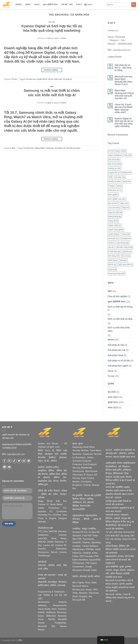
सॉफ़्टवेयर (19, 5)
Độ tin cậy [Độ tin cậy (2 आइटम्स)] (112, 265)
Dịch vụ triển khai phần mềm (119, 329)
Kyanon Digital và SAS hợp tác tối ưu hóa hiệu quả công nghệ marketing (124, 122)
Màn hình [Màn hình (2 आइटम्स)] (124, 203)
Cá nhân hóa (30, 79)
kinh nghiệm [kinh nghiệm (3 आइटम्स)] (113, 195)
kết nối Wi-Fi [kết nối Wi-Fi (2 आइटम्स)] (113, 203)
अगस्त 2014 (113, 408)
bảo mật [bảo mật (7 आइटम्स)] (128, 155)
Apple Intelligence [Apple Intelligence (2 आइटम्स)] (115, 155)
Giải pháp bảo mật (117, 350)
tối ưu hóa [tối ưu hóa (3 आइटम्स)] (126, 256)
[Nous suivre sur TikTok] (14, 461)
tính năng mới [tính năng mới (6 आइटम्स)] (114, 256)
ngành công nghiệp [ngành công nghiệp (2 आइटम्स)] (116, 230)
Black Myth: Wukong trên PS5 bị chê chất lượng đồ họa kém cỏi (124, 94)
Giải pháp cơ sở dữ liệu (119, 361)
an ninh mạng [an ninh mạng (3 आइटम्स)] (114, 151)
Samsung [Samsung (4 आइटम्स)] (126, 234)
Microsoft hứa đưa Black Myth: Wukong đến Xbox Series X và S (124, 80)
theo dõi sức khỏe (73, 148)
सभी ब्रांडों (64, 5)
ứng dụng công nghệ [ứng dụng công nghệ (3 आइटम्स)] (117, 273)
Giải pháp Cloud (115, 355)
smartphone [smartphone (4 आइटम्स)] (126, 238)
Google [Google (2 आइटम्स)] (111, 186)
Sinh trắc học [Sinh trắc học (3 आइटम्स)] (114, 238)
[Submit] (134, 5)
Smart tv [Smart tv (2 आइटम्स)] (112, 243)
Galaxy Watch (40, 148)
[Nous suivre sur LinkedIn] (5, 467)
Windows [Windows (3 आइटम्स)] (123, 260)
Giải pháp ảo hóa (116, 345)
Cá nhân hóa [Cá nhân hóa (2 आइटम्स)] (120, 177)
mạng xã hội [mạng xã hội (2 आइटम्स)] (113, 221)
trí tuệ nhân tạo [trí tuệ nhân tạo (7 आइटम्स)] (114, 252)
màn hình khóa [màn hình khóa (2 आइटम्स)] (114, 208)
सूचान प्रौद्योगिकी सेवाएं (51, 5)
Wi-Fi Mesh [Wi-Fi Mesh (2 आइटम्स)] (113, 260)
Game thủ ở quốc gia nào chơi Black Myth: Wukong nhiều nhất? (124, 108)
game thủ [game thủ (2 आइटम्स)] (127, 181)
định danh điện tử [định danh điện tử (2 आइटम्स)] (126, 265)
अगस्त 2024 (113, 397)
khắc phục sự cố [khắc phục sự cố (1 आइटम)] (115, 190)
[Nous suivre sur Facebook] (5, 461)
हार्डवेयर (29, 5)
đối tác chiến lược (55, 79)
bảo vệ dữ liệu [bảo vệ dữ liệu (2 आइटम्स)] (114, 160)
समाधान (38, 5)
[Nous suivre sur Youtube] (9, 467)
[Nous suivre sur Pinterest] (29, 461)
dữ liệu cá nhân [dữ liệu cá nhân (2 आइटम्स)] (114, 181)
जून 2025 (112, 392)
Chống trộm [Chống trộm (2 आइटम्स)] (127, 173)
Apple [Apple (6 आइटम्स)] (124, 151)
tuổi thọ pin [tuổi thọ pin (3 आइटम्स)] (127, 252)
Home (111, 371)
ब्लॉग (72, 5)
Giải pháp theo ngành (118, 366)
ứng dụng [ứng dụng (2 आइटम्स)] (112, 269)
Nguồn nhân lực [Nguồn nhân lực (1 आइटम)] (115, 225)
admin (64, 38)
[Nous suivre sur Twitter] (19, 461)
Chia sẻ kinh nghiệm (117, 296)
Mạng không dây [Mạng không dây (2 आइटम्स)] (115, 216)
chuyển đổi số (42, 79)
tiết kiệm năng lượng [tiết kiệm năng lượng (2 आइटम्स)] (124, 247)
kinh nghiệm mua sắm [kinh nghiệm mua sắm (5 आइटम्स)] (117, 199)
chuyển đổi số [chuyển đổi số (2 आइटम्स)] (114, 173)
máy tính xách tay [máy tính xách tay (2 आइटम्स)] (115, 212)
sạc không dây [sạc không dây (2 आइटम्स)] (123, 243)
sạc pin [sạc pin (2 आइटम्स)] (111, 247)
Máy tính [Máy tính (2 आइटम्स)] (126, 208)
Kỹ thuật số (67, 79)
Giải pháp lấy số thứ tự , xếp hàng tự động (123, 68)
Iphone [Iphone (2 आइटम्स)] (119, 186)
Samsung (50, 148)
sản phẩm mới (60, 148)
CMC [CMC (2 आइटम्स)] (110, 177)
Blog (13, 148)
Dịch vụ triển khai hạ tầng (120, 319)
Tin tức (52, 22)
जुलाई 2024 (113, 402)
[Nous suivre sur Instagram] (9, 461)
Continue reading (52, 70)
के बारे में (79, 5)
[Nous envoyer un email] (24, 461)
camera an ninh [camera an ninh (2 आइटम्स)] (114, 168)
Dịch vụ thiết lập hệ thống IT (120, 309)
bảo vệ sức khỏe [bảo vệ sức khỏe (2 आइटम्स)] (115, 164)
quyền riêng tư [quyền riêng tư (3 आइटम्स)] (114, 234)
